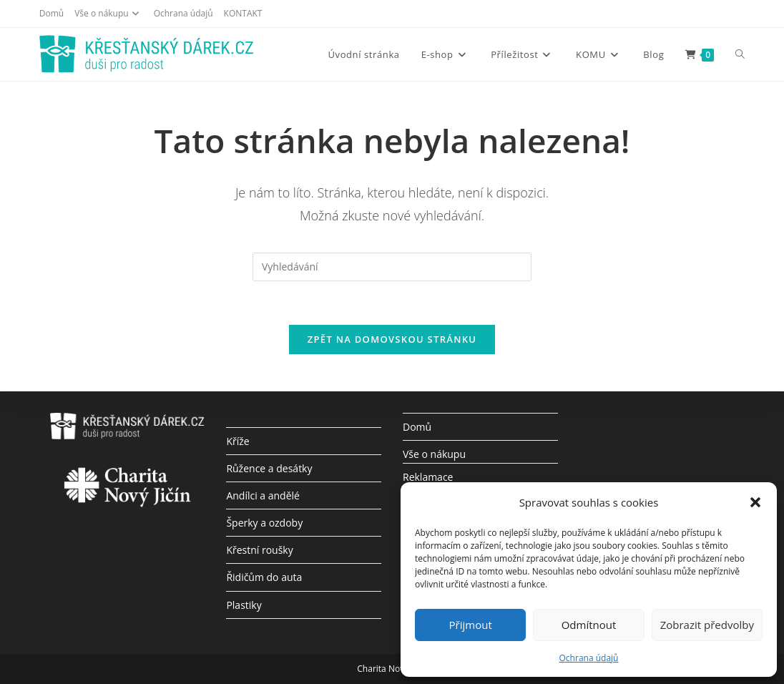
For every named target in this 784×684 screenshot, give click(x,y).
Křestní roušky (259, 550)
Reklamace (428, 477)
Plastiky (244, 605)
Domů (52, 13)
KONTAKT (243, 13)
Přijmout (471, 625)
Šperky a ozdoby (264, 523)
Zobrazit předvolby (707, 625)
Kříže (237, 441)
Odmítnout (589, 625)
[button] (755, 502)
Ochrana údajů (589, 658)
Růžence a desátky (269, 468)
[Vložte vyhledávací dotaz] (392, 267)
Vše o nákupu (108, 13)
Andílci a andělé (263, 495)
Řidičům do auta (264, 577)
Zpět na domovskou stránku (392, 339)
